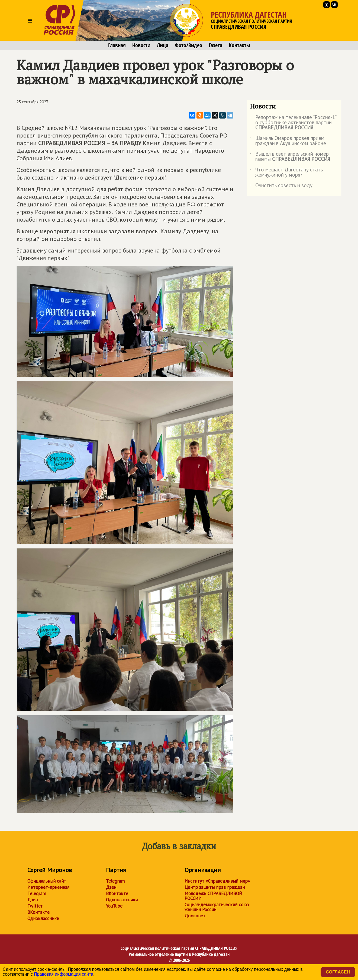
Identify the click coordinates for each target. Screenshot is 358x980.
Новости (141, 45)
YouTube (114, 906)
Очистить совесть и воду (281, 186)
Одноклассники (43, 918)
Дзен (33, 900)
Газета (215, 45)
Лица (163, 45)
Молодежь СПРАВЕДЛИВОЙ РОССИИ (213, 896)
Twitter (35, 906)
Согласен (338, 972)
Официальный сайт (47, 881)
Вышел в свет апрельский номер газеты (290, 157)
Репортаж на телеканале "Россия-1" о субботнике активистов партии (293, 123)
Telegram (37, 893)
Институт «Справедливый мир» (217, 881)
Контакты (239, 45)
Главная (117, 45)
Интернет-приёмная (48, 887)
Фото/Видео (188, 45)
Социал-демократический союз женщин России (217, 907)
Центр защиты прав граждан (215, 887)
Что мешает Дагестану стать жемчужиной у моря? (286, 173)
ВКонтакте (38, 912)
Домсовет (195, 916)
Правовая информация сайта (64, 974)
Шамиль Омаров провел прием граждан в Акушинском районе (288, 141)
